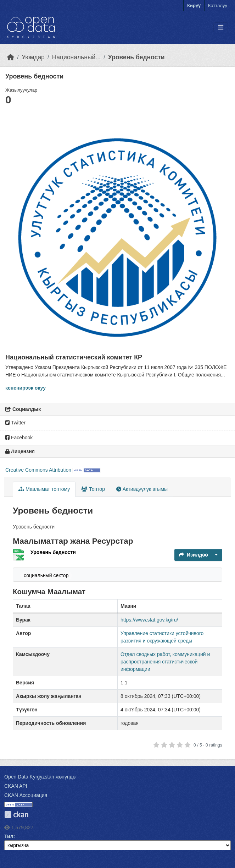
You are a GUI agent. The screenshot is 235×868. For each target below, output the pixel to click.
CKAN (16, 815)
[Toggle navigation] (221, 28)
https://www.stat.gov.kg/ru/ (149, 620)
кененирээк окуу (26, 388)
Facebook (19, 438)
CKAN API (16, 786)
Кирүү (194, 6)
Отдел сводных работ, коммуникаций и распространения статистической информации (165, 662)
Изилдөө (193, 555)
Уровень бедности (136, 57)
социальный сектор (46, 575)
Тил (9, 836)
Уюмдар (33, 57)
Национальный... (76, 57)
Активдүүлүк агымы (142, 489)
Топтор (93, 489)
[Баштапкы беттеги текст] (11, 57)
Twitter (15, 423)
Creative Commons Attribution (38, 470)
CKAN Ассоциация (26, 795)
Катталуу (218, 6)
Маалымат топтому (44, 489)
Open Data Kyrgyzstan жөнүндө (40, 777)
